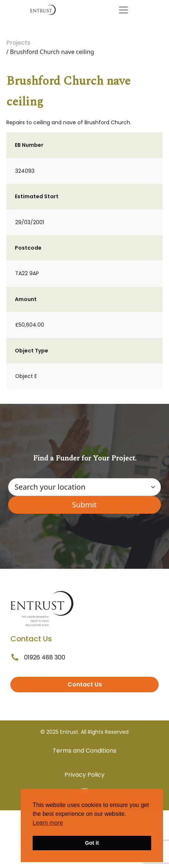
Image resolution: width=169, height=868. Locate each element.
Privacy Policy (84, 775)
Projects (18, 43)
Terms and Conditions (84, 751)
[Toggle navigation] (123, 10)
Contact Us (85, 684)
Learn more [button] (48, 823)
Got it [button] (92, 843)
